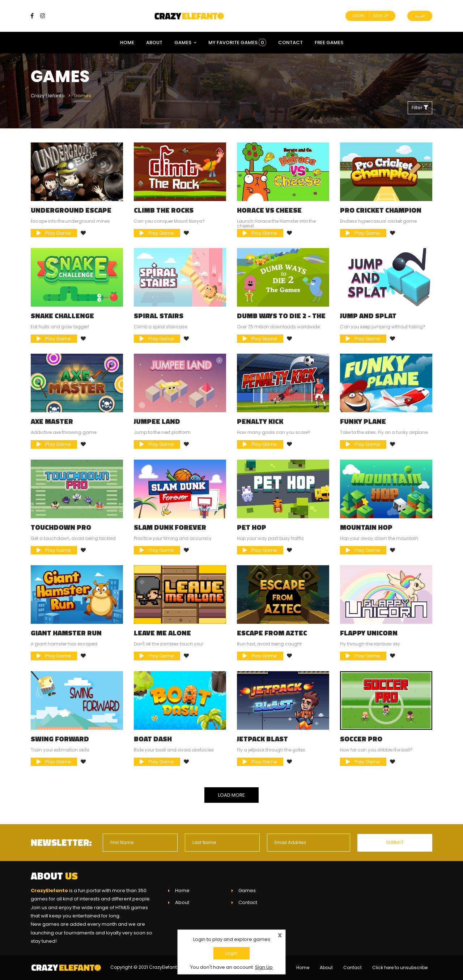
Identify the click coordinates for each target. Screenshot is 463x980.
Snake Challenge (62, 316)
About (154, 42)
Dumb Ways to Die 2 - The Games (281, 319)
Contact (290, 42)
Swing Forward (60, 739)
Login (358, 16)
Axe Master (52, 421)
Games (185, 42)
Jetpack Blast (262, 739)
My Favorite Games (237, 42)
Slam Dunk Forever (170, 527)
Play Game (54, 233)
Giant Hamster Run (66, 633)
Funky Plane (363, 421)
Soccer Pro (361, 739)
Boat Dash (153, 739)
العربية (420, 16)
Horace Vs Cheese (269, 210)
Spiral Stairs (159, 316)
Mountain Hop (366, 527)
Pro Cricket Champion (381, 210)
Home (127, 42)
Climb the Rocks (164, 210)
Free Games (329, 42)
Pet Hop (252, 527)
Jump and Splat (368, 316)
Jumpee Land (157, 421)
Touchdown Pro (61, 527)
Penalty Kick (260, 421)
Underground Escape (71, 210)
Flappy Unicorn (369, 633)
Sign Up (381, 16)
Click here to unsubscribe (400, 968)
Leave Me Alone (162, 633)
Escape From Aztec (272, 633)
